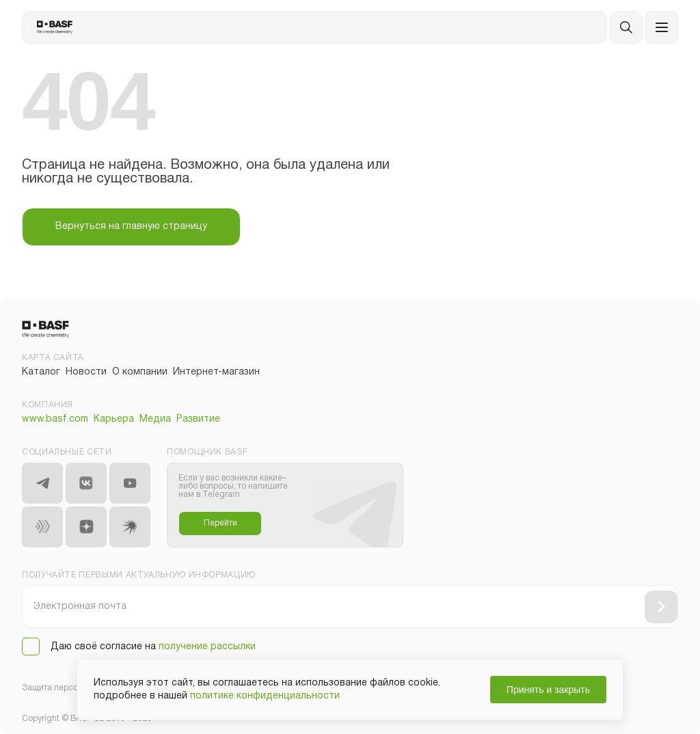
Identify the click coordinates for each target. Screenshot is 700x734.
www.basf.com (55, 419)
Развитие (198, 419)
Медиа (155, 419)
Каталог (41, 372)
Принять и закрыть (548, 690)
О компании (140, 372)
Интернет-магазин (216, 372)
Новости (86, 372)
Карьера (114, 419)
